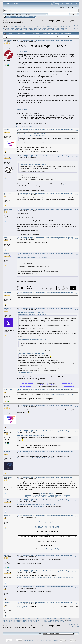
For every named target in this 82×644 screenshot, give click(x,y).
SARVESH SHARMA (8, 603)
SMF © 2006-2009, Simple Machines (48, 641)
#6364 (76, 194)
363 (49, 31)
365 (53, 31)
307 (39, 28)
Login (22, 17)
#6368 (76, 293)
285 (51, 27)
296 (12, 28)
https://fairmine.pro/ (47, 527)
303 (29, 28)
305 (34, 28)
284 (49, 27)
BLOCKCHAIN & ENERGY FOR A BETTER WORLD (48, 495)
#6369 (76, 309)
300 (21, 28)
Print (76, 31)
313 (53, 28)
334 (42, 29)
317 (63, 28)
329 (30, 29)
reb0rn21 (7, 254)
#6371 (76, 406)
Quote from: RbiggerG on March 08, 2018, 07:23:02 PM (32, 340)
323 (15, 29)
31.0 (24, 14)
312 (51, 28)
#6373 (76, 452)
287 (56, 27)
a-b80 (6, 587)
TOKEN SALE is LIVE (48, 497)
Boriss (6, 431)
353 (24, 31)
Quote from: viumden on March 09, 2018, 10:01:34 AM (31, 134)
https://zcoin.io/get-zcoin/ (69, 184)
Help (13, 17)
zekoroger (8, 293)
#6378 (76, 572)
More (33, 17)
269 (12, 27)
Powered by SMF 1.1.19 (31, 641)
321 (10, 29)
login (20, 11)
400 (67, 31)
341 (59, 29)
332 (37, 29)
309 (44, 28)
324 (17, 29)
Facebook (33, 497)
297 (14, 28)
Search (18, 17)
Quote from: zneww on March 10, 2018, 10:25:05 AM (30, 160)
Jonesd (7, 156)
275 (27, 27)
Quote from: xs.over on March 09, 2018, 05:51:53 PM (31, 313)
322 (12, 29)
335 (44, 29)
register (25, 11)
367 (58, 31)
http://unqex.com (39, 506)
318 (66, 28)
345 (4, 31)
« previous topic (75, 26)
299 (19, 28)
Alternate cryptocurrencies (21, 21)
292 (69, 27)
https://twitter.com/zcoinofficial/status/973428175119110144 (35, 458)
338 (52, 29)
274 (24, 27)
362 (46, 31)
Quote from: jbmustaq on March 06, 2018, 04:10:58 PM (32, 315)
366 (56, 31)
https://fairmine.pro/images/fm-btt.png (47, 522)
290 (64, 27)
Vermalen (7, 451)
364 (51, 31)
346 (7, 31)
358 (36, 31)
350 (17, 31)
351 (19, 31)
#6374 (76, 478)
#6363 (76, 157)
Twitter (27, 126)
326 (22, 29)
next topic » (76, 28)
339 (54, 29)
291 (66, 27)
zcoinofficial (8, 40)
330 (32, 29)
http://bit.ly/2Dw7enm (23, 607)
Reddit (32, 126)
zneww (6, 130)
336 (47, 29)
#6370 (76, 390)
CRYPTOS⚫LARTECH (47, 494)
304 (31, 28)
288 (59, 27)
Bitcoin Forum (8, 21)
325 (20, 29)
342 (62, 29)
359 (39, 31)
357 (34, 31)
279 (37, 27)
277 (32, 27)
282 (44, 27)
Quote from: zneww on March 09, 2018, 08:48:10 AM (32, 136)
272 (19, 27)
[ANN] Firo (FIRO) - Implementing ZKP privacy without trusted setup (32, 627)
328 (27, 29)
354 (26, 31)
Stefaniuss (8, 516)
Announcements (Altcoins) (39, 21)
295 (9, 28)
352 (21, 31)
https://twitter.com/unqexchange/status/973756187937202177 (36, 504)
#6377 (76, 556)
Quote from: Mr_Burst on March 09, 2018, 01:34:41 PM (32, 353)
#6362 (76, 130)
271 (17, 27)
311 (49, 28)
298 (17, 28)
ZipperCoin (8, 390)
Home (8, 17)
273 (22, 27)
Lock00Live (8, 477)
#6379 (76, 588)
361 (44, 31)
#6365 (76, 210)
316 (61, 28)
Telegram (22, 126)
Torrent (28, 14)
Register (28, 17)
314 (56, 28)
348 (12, 31)
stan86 (6, 500)
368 (61, 31)
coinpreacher (9, 209)
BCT (18, 126)
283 (47, 27)
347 (9, 31)
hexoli (6, 238)
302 (26, 28)
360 (41, 31)
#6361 (76, 41)
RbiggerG (7, 308)
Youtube (63, 497)
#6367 (76, 254)
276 (29, 27)
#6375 (76, 501)
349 (14, 31)
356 (31, 31)
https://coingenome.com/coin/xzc (61, 394)
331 (35, 29)
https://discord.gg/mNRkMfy (50, 549)
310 (46, 28)
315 (58, 28)
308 (41, 28)
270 (15, 27)
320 (7, 29)
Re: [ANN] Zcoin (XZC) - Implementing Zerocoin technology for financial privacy (47, 40)
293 (4, 28)
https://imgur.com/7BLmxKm (25, 372)
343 (64, 29)
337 (49, 29)
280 (39, 27)
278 (34, 27)
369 (63, 31)
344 (67, 29)
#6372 (76, 432)
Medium (58, 497)
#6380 (76, 603)
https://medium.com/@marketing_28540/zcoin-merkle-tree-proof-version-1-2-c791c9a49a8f (45, 577)
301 (24, 28)
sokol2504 (8, 193)
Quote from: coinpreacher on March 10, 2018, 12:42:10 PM (32, 258)
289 (61, 27)
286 (54, 27)
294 (7, 28)
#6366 (76, 239)
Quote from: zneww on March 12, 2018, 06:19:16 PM (30, 435)
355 (29, 31)
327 (25, 29)
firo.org (18, 125)
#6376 (76, 517)
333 (39, 29)
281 (42, 27)
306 (36, 28)
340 (57, 29)
